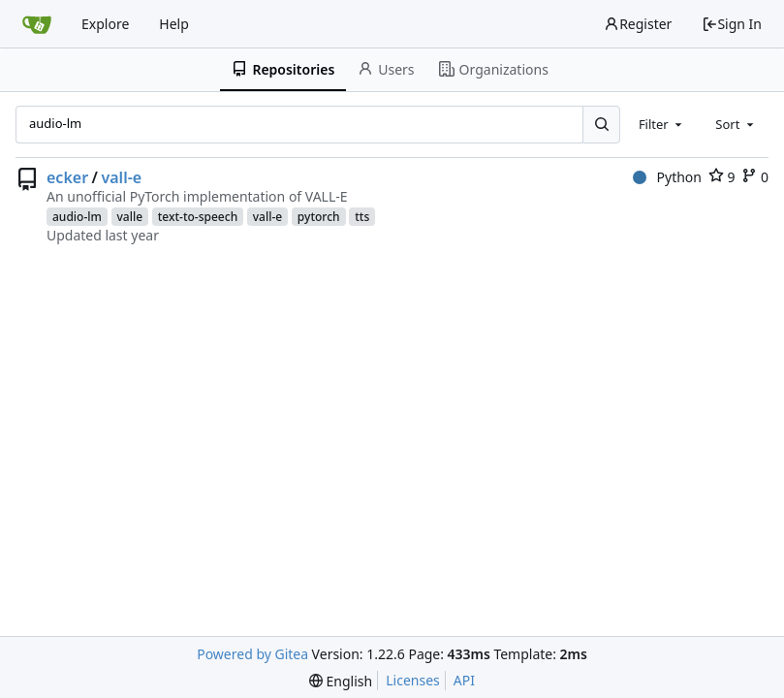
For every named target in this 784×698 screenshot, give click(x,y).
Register (638, 24)
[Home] (37, 24)
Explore (105, 24)
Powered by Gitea (252, 654)
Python (667, 177)
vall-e (122, 177)
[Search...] (601, 124)
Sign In (732, 24)
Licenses (413, 680)
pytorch (319, 217)
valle (130, 217)
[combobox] (662, 124)
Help (174, 24)
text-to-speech (198, 217)
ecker (67, 177)
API (464, 680)
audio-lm (77, 217)
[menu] (341, 681)
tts (362, 217)
